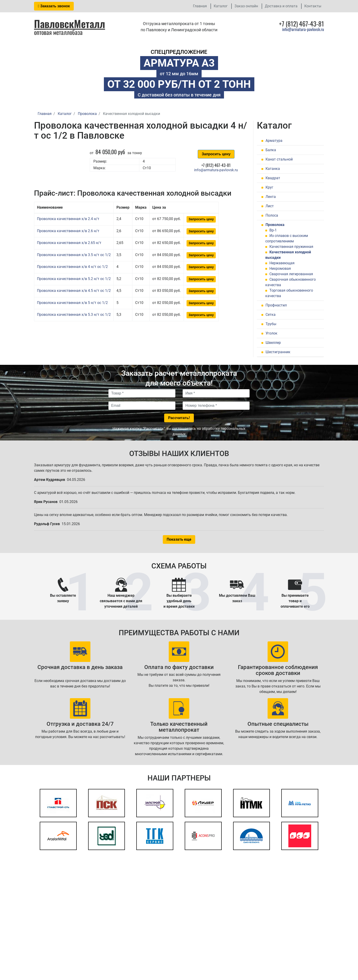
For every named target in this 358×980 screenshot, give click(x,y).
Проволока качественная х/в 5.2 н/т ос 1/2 (74, 279)
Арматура (274, 141)
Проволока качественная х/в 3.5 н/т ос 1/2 (74, 255)
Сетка (271, 315)
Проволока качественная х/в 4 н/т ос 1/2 (72, 267)
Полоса (272, 215)
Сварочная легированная (291, 274)
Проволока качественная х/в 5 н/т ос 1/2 (72, 303)
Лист (270, 206)
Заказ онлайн (246, 6)
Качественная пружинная (291, 247)
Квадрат (273, 178)
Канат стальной (279, 159)
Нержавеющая (282, 263)
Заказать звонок (54, 6)
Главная (200, 6)
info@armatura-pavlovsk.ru (303, 29)
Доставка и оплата (281, 6)
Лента (271, 197)
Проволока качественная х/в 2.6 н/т (68, 231)
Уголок (271, 333)
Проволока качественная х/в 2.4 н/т (68, 219)
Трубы (271, 324)
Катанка (273, 169)
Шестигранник (278, 352)
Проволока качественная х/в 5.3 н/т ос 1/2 (74, 315)
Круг (269, 187)
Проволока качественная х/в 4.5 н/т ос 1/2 (74, 291)
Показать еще (179, 539)
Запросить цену (216, 154)
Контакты (313, 6)
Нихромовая (280, 268)
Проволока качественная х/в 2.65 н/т (69, 243)
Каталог (221, 6)
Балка (271, 150)
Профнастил (276, 305)
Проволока (275, 225)
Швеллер (273, 343)
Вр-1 (273, 230)
